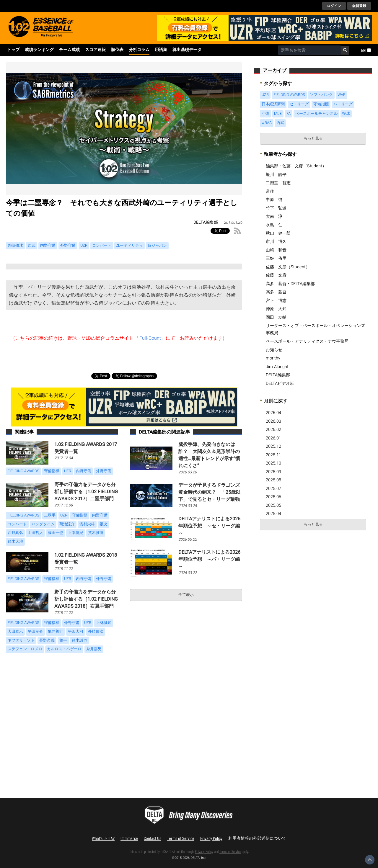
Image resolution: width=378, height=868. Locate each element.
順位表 (117, 50)
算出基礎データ (187, 50)
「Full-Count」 (150, 338)
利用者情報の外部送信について (257, 838)
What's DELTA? (103, 838)
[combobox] (309, 50)
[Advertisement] (304, 578)
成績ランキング (39, 50)
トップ (13, 50)
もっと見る (313, 138)
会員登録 (359, 6)
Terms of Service (181, 838)
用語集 (161, 50)
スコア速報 (95, 50)
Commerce (129, 838)
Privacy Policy (211, 838)
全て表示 (186, 595)
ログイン (334, 6)
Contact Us (153, 838)
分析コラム (139, 50)
